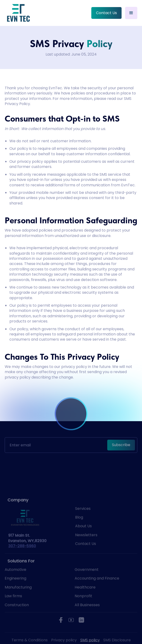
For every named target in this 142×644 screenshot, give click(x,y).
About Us (83, 534)
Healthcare (85, 595)
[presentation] (71, 455)
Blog (79, 526)
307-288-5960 (22, 554)
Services (83, 517)
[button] (131, 13)
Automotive (15, 578)
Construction (17, 613)
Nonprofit (83, 604)
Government (87, 578)
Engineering (15, 587)
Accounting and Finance (97, 587)
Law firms (13, 604)
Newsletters (86, 543)
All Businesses (87, 613)
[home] (18, 13)
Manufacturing (18, 595)
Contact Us (106, 13)
